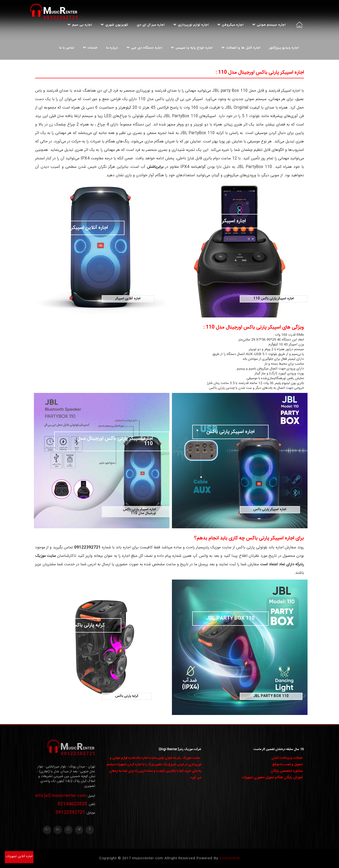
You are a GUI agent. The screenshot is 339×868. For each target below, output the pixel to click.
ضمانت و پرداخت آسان (287, 758)
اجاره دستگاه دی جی (144, 48)
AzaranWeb (230, 858)
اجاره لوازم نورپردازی (191, 25)
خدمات (90, 48)
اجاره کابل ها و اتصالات (241, 48)
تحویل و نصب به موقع (287, 765)
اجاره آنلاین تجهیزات (19, 856)
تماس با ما (67, 48)
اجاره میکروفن (230, 25)
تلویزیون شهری (114, 25)
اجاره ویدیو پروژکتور (284, 48)
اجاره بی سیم (80, 25)
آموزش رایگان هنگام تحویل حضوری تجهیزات (272, 778)
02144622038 (72, 804)
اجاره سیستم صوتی (269, 25)
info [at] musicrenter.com (61, 796)
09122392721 (70, 813)
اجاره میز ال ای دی (151, 25)
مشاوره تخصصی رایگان (287, 771)
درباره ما (112, 48)
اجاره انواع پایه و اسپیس (192, 48)
